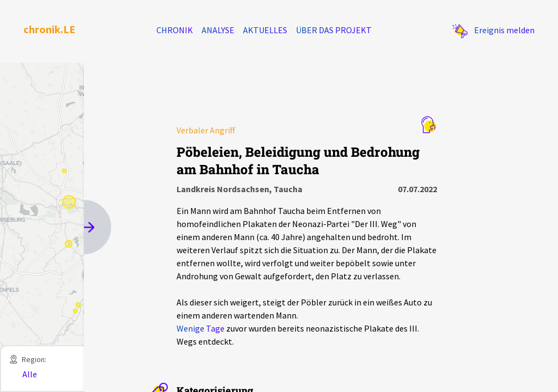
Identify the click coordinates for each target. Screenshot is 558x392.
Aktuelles (265, 30)
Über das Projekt (334, 30)
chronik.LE (49, 29)
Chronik (175, 30)
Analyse (218, 30)
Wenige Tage (201, 328)
